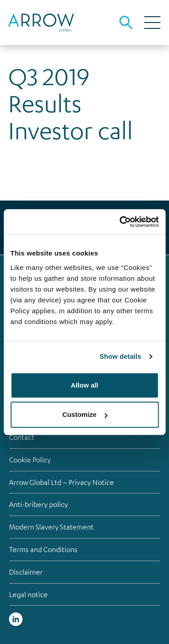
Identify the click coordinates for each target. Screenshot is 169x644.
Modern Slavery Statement (51, 527)
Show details (121, 356)
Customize (85, 414)
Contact (22, 437)
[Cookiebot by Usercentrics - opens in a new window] (120, 222)
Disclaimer (26, 572)
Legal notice (28, 594)
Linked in (16, 619)
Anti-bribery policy (39, 504)
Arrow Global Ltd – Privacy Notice (62, 482)
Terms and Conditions (43, 549)
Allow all (84, 385)
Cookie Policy (30, 460)
